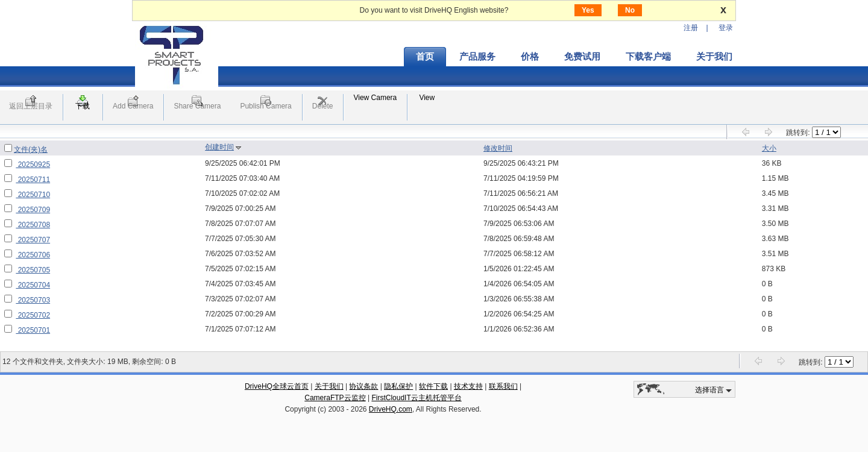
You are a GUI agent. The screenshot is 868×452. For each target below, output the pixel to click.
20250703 (33, 300)
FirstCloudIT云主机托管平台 (416, 398)
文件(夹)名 (31, 149)
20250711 (33, 180)
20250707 (33, 240)
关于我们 (714, 57)
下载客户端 (648, 57)
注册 (691, 28)
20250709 (33, 210)
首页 (425, 57)
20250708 (33, 225)
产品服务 (477, 57)
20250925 (33, 165)
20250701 (33, 330)
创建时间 (219, 147)
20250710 (33, 195)
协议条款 (363, 386)
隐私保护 (398, 386)
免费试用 (582, 57)
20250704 (33, 285)
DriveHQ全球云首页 (277, 386)
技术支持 (468, 386)
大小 (769, 148)
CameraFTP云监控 (335, 398)
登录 (726, 28)
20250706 (33, 255)
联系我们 (503, 386)
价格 (530, 57)
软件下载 (433, 386)
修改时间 (498, 148)
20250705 (33, 270)
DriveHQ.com (391, 409)
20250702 (33, 315)
